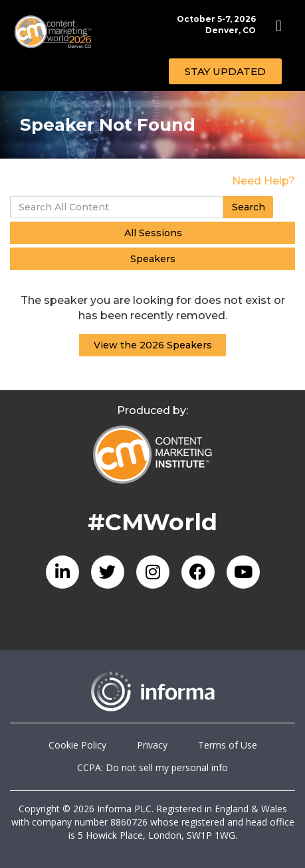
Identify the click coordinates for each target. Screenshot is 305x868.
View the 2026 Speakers (153, 345)
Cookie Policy (77, 745)
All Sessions (153, 233)
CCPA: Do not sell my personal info (152, 767)
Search (249, 207)
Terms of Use (228, 745)
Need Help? (263, 181)
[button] (225, 71)
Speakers (153, 259)
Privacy (152, 745)
